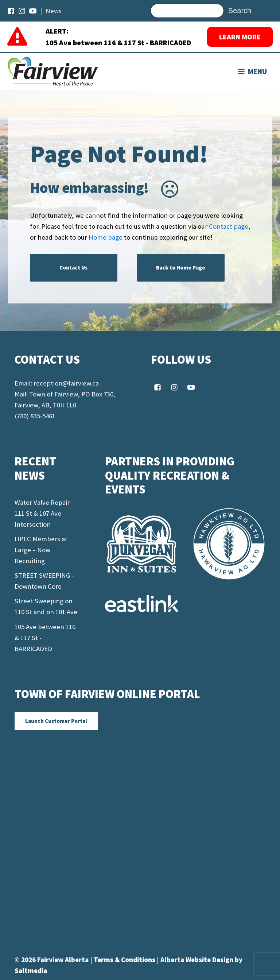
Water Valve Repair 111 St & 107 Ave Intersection (42, 513)
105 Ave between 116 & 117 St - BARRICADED (118, 42)
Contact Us (73, 268)
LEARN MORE (240, 37)
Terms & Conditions (125, 960)
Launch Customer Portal (56, 721)
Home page (106, 237)
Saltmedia (31, 971)
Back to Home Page (181, 268)
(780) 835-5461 (35, 416)
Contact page (229, 226)
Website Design (210, 960)
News (54, 11)
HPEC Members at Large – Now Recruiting (41, 550)
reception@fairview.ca (66, 383)
